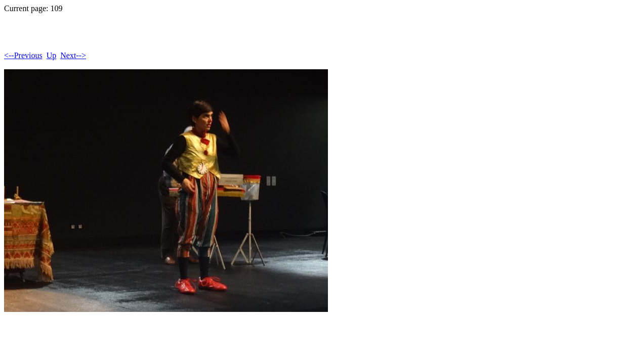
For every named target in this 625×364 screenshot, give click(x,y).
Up (52, 55)
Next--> (73, 55)
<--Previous (23, 55)
